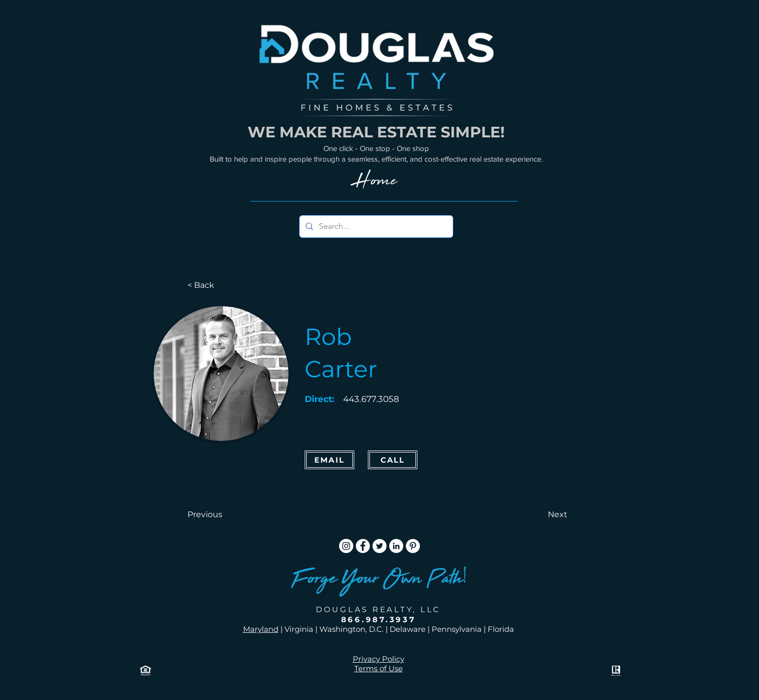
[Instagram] (346, 546)
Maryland (261, 629)
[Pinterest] (413, 546)
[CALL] (393, 460)
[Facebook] (363, 546)
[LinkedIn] (396, 546)
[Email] (329, 460)
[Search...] (375, 227)
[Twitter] (379, 546)
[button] (221, 515)
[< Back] (221, 285)
